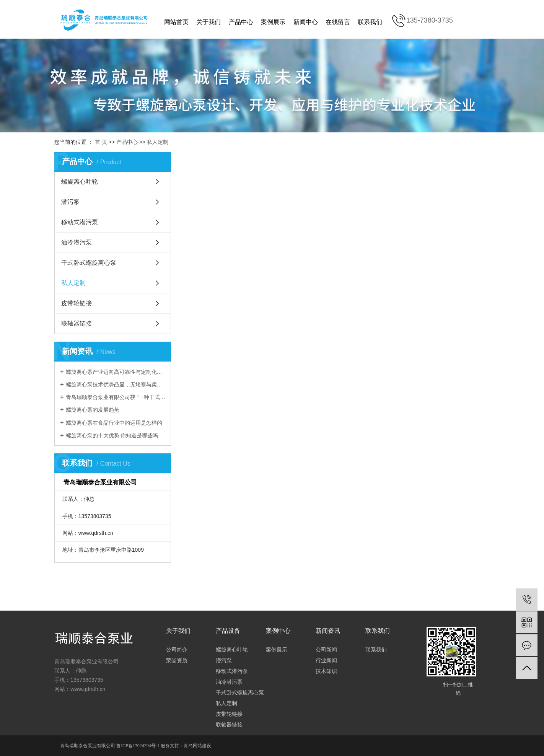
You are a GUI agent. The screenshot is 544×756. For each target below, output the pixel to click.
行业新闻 (326, 660)
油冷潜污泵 (77, 242)
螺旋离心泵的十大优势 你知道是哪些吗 (112, 435)
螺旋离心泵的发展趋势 (93, 410)
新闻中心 (306, 22)
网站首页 (176, 22)
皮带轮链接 (77, 303)
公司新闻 (326, 650)
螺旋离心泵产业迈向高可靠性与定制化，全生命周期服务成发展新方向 (116, 372)
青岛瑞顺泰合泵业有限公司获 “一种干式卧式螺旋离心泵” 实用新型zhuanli (116, 397)
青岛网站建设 (197, 746)
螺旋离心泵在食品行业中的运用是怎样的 (114, 423)
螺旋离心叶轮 (80, 182)
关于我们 (208, 22)
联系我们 (370, 22)
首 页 (101, 142)
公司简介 (177, 650)
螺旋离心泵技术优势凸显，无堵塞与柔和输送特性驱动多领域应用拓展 (116, 385)
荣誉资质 (177, 660)
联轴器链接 (77, 323)
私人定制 (158, 142)
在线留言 (338, 22)
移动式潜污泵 (80, 222)
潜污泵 (70, 202)
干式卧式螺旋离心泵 (89, 263)
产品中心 (241, 22)
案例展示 (273, 22)
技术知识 (326, 671)
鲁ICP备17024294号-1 (138, 746)
